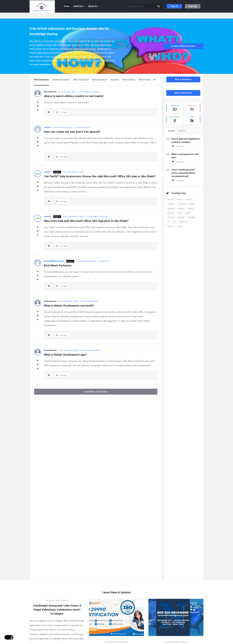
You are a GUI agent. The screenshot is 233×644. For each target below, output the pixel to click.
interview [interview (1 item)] (171, 211)
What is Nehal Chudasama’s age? (65, 349)
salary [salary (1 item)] (180, 220)
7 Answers (178, 140)
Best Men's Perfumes (58, 260)
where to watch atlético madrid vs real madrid (74, 90)
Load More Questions (96, 386)
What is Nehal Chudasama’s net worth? (69, 300)
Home (67, 6)
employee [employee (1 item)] (171, 202)
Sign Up (193, 6)
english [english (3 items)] (191, 202)
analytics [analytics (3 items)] (171, 193)
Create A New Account (183, 40)
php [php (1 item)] (174, 216)
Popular (171, 125)
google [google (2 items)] (188, 207)
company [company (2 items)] (188, 193)
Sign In (174, 6)
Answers (115, 74)
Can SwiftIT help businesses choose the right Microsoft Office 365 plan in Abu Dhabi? (100, 170)
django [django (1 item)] (192, 198)
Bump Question (100, 74)
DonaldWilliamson (54, 255)
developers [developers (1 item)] (182, 198)
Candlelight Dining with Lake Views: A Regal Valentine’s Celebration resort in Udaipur (57, 604)
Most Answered (81, 74)
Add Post (79, 6)
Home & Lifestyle (84, 121)
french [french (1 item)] (180, 207)
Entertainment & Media (91, 344)
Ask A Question (183, 73)
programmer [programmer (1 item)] (183, 216)
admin (47, 121)
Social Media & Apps (90, 295)
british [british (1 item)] (179, 193)
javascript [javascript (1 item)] (181, 211)
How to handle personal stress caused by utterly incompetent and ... (183, 167)
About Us (94, 6)
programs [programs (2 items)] (171, 220)
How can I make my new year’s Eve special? (72, 126)
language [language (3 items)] (191, 211)
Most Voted (144, 74)
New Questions (42, 74)
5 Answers (178, 156)
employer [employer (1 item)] (181, 202)
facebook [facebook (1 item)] (171, 207)
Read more (57, 641)
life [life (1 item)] (168, 216)
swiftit (47, 166)
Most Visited (129, 74)
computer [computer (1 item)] (171, 198)
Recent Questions (61, 74)
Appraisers (105, 255)
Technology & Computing (90, 86)
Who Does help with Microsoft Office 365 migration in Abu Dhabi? (86, 215)
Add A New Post (183, 87)
